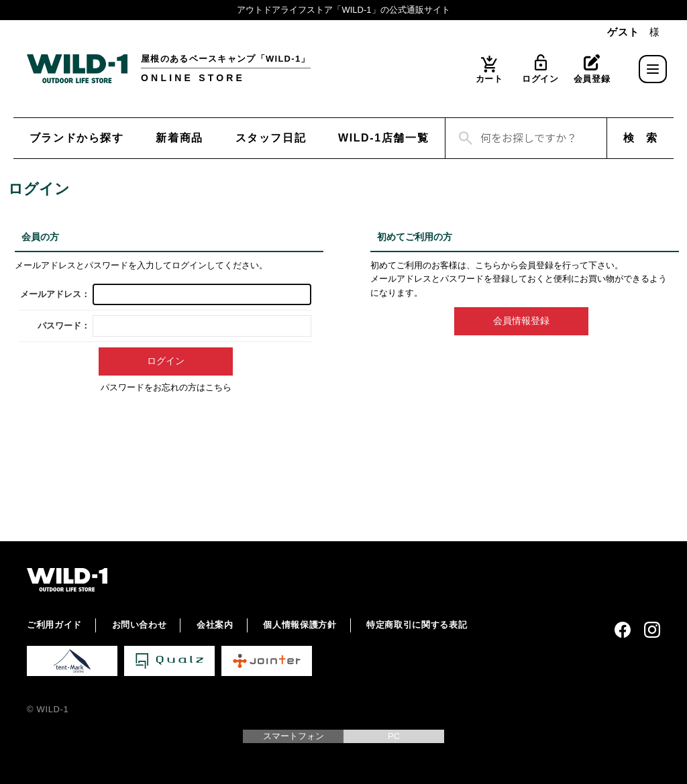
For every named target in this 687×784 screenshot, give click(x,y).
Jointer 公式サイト (267, 661)
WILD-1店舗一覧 (383, 138)
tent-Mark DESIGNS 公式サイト (72, 661)
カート (489, 79)
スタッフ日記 (271, 138)
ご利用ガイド (54, 625)
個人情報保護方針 (300, 625)
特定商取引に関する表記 (417, 625)
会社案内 (215, 625)
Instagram (652, 630)
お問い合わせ (140, 625)
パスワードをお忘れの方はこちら (166, 387)
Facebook (623, 630)
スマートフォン (294, 736)
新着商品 (179, 138)
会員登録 (592, 79)
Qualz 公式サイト (169, 661)
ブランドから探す (77, 138)
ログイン (540, 79)
